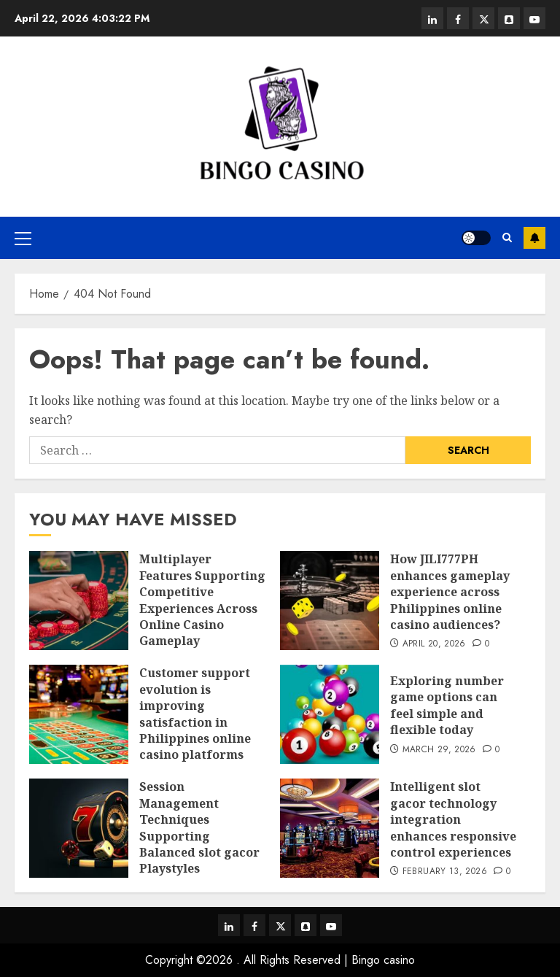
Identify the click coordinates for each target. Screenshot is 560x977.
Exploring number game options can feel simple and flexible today (447, 705)
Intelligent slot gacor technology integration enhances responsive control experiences (453, 819)
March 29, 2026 (439, 750)
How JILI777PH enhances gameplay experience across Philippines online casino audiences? (450, 592)
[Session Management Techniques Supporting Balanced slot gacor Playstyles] (79, 828)
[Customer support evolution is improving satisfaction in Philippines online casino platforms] (79, 714)
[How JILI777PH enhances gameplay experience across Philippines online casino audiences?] (330, 601)
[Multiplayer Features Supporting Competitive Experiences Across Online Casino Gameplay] (79, 601)
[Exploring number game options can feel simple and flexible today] (330, 714)
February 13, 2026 (445, 872)
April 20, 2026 (434, 644)
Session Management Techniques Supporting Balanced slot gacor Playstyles (199, 827)
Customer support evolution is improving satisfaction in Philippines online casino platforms (195, 714)
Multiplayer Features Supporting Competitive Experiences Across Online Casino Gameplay (202, 600)
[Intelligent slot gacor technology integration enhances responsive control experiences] (330, 828)
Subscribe (534, 238)
